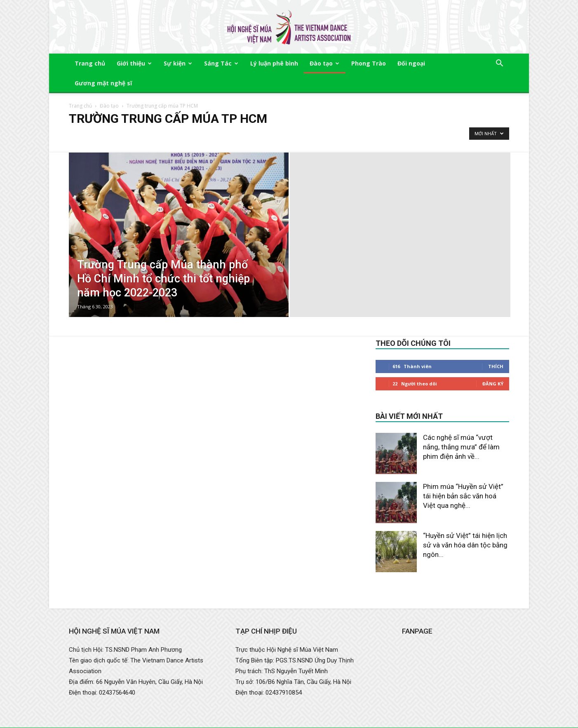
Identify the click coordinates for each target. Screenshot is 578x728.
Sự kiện (178, 63)
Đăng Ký (493, 384)
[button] (499, 64)
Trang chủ (90, 63)
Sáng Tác (221, 63)
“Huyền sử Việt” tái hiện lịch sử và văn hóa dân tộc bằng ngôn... (465, 545)
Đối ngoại (411, 63)
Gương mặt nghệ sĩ (103, 83)
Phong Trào (369, 63)
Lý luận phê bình (274, 63)
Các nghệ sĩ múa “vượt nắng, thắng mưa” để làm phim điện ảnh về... (461, 447)
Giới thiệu (134, 63)
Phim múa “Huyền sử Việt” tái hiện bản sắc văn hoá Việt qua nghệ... (463, 496)
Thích (496, 366)
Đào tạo (324, 63)
